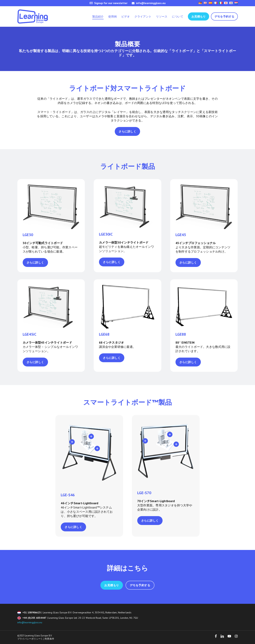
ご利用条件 (48, 639)
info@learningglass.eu (30, 622)
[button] (127, 131)
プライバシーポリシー (29, 639)
